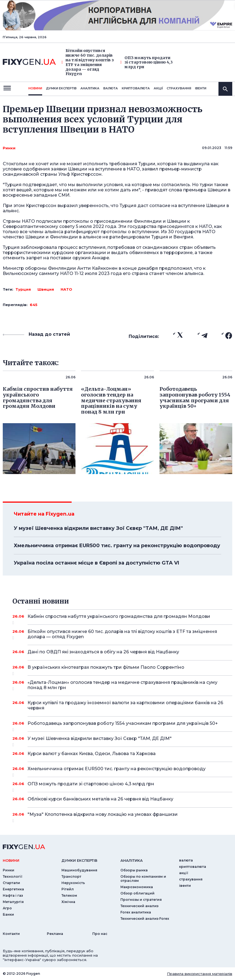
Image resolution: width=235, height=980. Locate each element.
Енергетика (13, 889)
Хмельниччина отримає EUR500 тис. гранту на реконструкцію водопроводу (117, 546)
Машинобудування (79, 870)
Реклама (55, 934)
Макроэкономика (137, 887)
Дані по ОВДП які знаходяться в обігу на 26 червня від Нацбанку (122, 652)
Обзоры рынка (134, 870)
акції (158, 88)
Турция (23, 289)
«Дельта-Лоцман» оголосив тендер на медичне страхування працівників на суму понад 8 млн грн (122, 685)
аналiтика (132, 860)
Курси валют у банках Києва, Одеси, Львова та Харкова (122, 754)
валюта (111, 88)
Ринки (9, 148)
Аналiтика (90, 88)
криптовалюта (136, 88)
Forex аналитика (136, 912)
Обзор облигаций (137, 893)
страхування (179, 88)
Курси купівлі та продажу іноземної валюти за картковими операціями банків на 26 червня (125, 705)
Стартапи (11, 883)
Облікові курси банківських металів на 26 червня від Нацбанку (122, 799)
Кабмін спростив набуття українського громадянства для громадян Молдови (122, 618)
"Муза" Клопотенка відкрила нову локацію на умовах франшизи (122, 816)
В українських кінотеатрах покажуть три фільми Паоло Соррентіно (122, 669)
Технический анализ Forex (145, 919)
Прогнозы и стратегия (141, 900)
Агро (7, 908)
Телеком (69, 895)
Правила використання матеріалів (200, 974)
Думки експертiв (61, 88)
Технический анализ (139, 906)
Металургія (13, 902)
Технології (13, 876)
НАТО (66, 289)
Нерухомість (73, 883)
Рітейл (68, 889)
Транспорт (71, 876)
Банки (8, 914)
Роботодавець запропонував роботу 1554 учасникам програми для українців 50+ (123, 725)
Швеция (46, 289)
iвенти (201, 88)
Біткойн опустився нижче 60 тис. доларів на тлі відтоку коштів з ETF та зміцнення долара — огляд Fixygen (88, 62)
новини (35, 88)
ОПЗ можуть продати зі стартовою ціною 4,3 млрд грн (147, 62)
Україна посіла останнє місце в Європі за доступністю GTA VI (96, 563)
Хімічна (68, 902)
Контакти (11, 934)
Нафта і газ (13, 895)
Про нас (100, 934)
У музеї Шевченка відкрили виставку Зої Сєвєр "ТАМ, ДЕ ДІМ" (98, 528)
